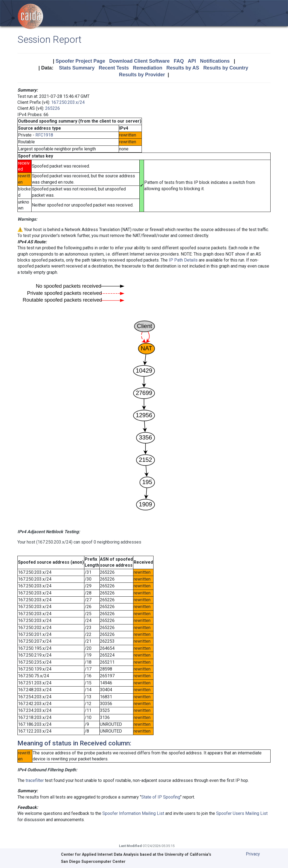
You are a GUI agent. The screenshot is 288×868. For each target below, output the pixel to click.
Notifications (215, 61)
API (192, 61)
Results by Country (226, 68)
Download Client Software (139, 61)
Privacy (253, 854)
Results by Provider (142, 75)
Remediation (148, 68)
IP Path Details (183, 260)
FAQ (179, 61)
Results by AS (183, 68)
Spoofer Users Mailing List (242, 813)
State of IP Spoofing (161, 797)
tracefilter (35, 780)
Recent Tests (114, 68)
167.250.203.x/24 (68, 102)
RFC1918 (44, 135)
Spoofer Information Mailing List (133, 813)
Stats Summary (77, 68)
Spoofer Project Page (80, 61)
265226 (53, 108)
